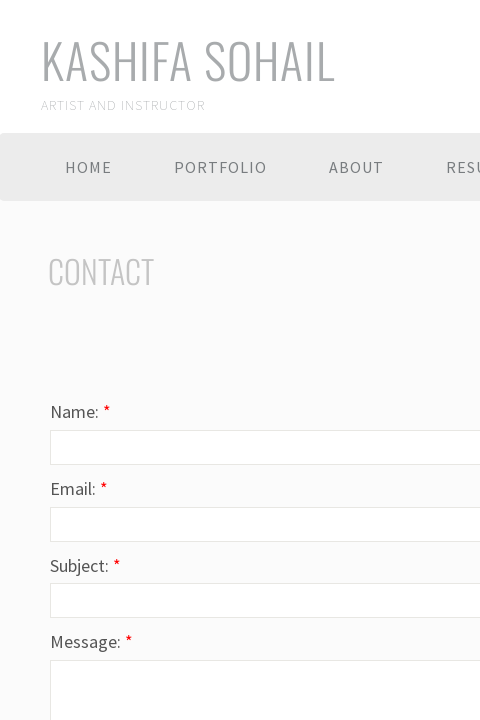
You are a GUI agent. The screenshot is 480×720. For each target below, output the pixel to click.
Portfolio (220, 167)
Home (88, 167)
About (356, 167)
